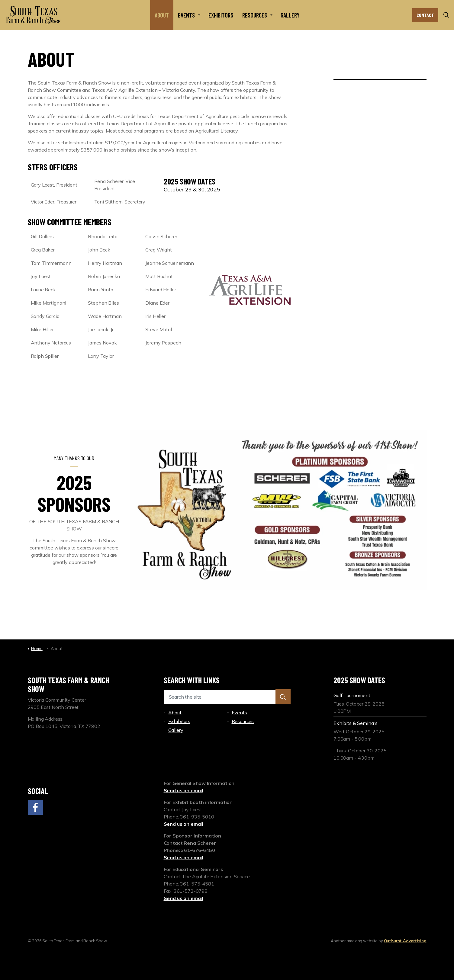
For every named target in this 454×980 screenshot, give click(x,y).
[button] (283, 697)
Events (186, 15)
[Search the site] (227, 697)
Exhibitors (221, 15)
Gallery (290, 15)
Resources (255, 15)
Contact (425, 15)
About (162, 15)
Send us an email (184, 790)
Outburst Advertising (405, 941)
